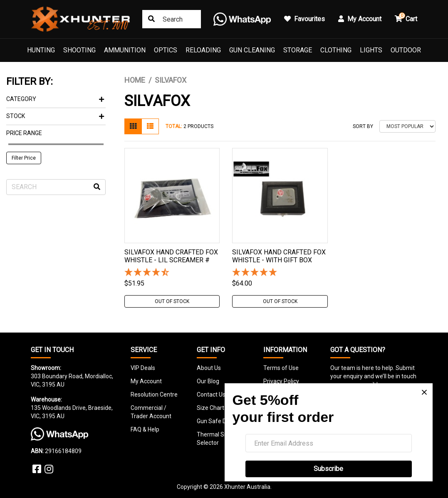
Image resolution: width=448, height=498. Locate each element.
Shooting (79, 50)
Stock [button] (55, 116)
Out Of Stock (172, 301)
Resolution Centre (154, 394)
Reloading (203, 50)
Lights (371, 50)
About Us (209, 368)
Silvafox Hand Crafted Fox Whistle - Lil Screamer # (171, 256)
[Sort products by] (407, 126)
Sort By (363, 126)
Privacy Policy (281, 381)
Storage (298, 50)
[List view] (150, 126)
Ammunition (125, 50)
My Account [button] (360, 19)
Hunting (41, 50)
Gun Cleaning (252, 50)
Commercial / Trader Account (151, 412)
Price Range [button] (24, 133)
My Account (146, 381)
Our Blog (208, 381)
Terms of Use (281, 368)
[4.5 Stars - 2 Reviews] (172, 273)
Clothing (336, 50)
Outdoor (406, 50)
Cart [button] (406, 18)
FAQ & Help (145, 429)
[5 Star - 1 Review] (280, 273)
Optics (166, 50)
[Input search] (172, 19)
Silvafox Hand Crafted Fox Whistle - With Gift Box (279, 256)
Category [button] (55, 99)
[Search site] (151, 19)
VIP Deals (143, 368)
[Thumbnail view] (133, 126)
